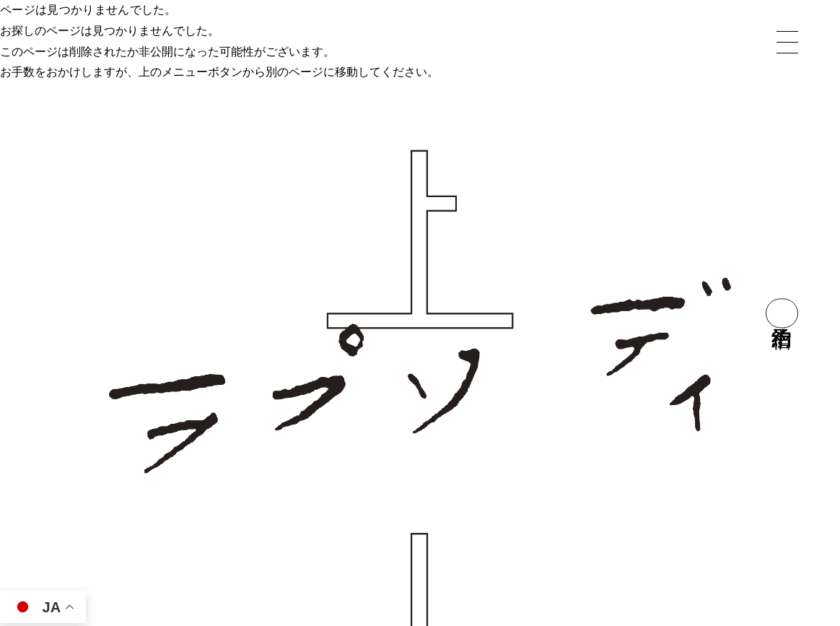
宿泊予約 (782, 313)
